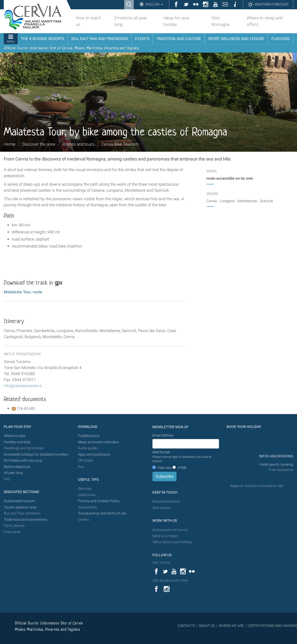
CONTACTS (186, 626)
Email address (163, 435)
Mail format (186, 457)
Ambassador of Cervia (170, 530)
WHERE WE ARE (231, 626)
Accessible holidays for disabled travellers (36, 454)
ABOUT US (207, 626)
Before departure (17, 467)
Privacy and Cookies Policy (99, 501)
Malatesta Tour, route (23, 292)
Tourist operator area (20, 507)
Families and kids (17, 442)
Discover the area (39, 144)
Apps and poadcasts (94, 454)
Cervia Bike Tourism (120, 144)
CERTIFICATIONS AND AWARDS (272, 626)
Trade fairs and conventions (25, 520)
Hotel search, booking (276, 465)
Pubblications (89, 436)
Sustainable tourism (19, 501)
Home (10, 144)
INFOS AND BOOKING (276, 456)
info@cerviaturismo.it (23, 386)
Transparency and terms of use (102, 513)
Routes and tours (78, 144)
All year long (13, 473)
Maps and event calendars (98, 442)
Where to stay (15, 436)
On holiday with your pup (23, 460)
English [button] (154, 4)
